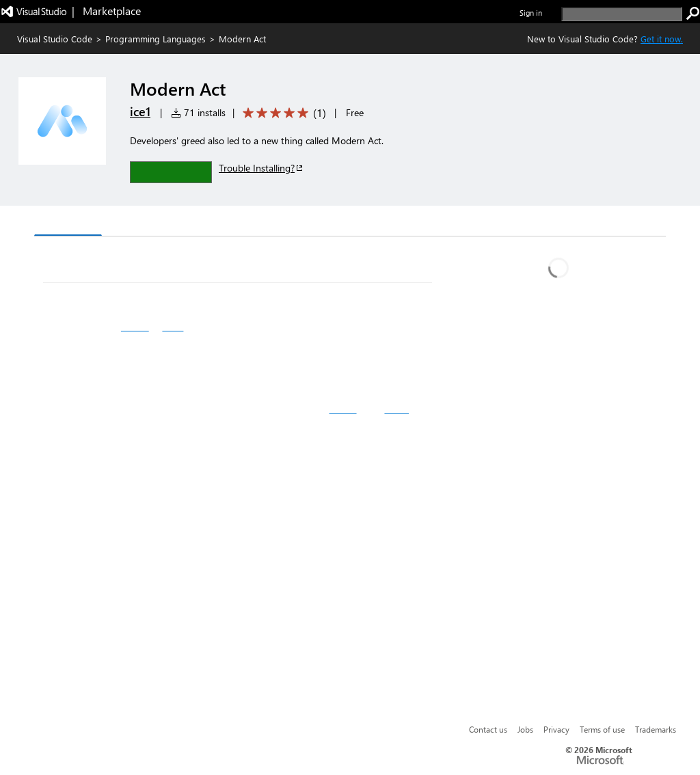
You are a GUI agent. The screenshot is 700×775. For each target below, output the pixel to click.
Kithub (342, 409)
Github (135, 327)
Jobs (525, 729)
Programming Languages (156, 39)
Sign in (531, 13)
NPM (173, 327)
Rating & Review (300, 222)
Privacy (556, 729)
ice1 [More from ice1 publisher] (140, 111)
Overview (68, 222)
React (396, 409)
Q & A (225, 222)
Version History (151, 222)
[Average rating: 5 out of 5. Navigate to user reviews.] (282, 113)
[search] (622, 14)
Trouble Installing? (261, 168)
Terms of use (602, 729)
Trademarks (656, 729)
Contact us (488, 729)
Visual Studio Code (55, 39)
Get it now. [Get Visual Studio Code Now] (662, 39)
